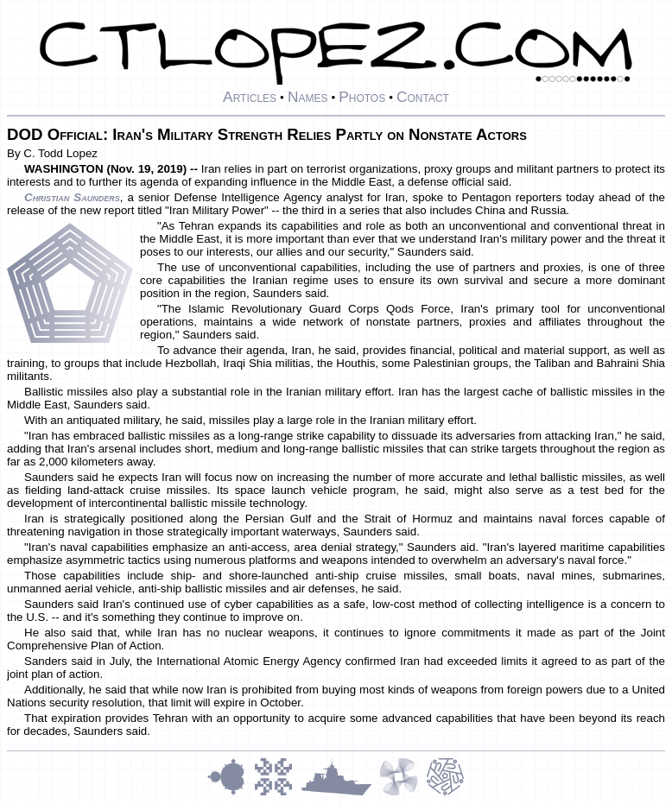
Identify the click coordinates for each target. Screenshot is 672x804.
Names (308, 97)
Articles (250, 97)
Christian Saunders (72, 197)
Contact (423, 97)
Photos (362, 97)
